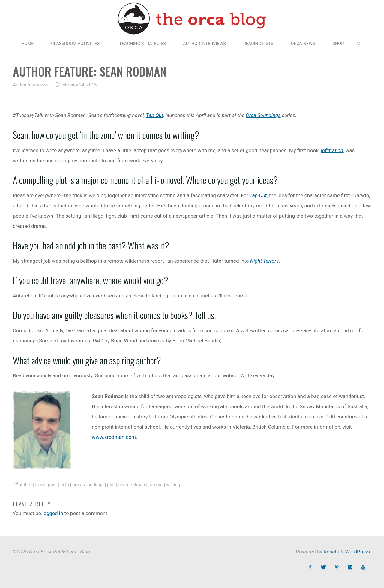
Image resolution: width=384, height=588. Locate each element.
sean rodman (132, 485)
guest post (46, 485)
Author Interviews (31, 85)
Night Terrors (264, 261)
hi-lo (64, 485)
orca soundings (88, 485)
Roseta (331, 552)
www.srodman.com (114, 437)
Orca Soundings (263, 115)
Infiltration (332, 150)
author (25, 485)
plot (111, 485)
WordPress (357, 552)
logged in (53, 513)
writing (173, 485)
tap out (155, 485)
